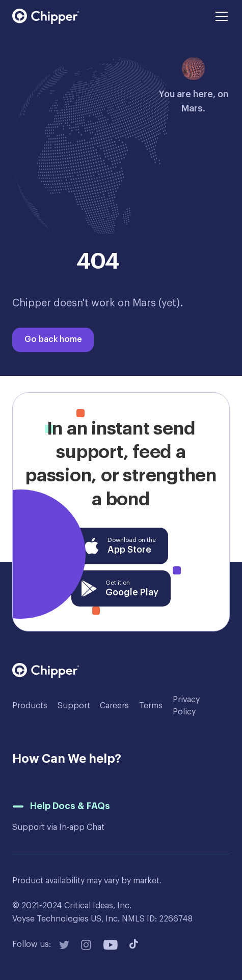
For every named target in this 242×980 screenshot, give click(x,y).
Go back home (53, 339)
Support (74, 706)
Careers (114, 706)
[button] (220, 16)
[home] (46, 16)
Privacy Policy (186, 706)
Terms (151, 706)
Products (30, 706)
